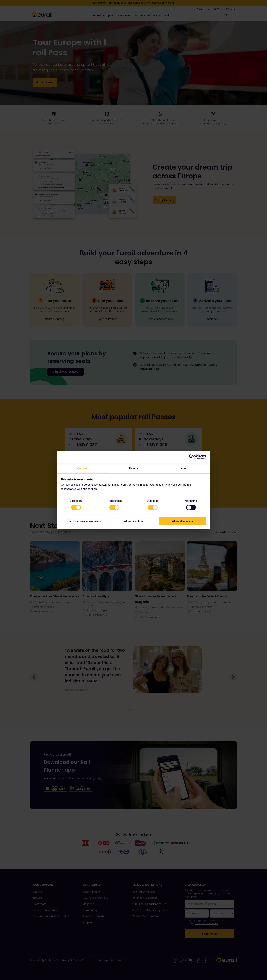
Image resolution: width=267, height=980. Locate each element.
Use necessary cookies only (84, 521)
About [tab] (185, 468)
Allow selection (133, 521)
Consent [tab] (83, 468)
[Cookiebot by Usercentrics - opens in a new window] (191, 457)
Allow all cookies (182, 521)
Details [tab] (133, 468)
